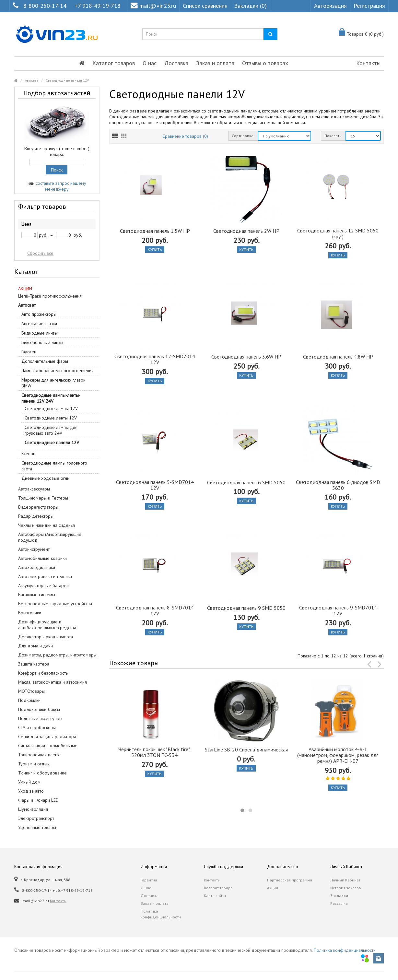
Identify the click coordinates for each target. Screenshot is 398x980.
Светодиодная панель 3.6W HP (246, 357)
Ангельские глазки (39, 324)
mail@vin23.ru (153, 6)
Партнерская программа (290, 880)
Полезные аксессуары (40, 718)
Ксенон (28, 454)
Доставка (176, 63)
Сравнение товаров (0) (185, 136)
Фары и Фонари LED (38, 800)
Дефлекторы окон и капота (46, 637)
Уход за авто (31, 791)
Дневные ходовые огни (45, 478)
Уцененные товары (37, 827)
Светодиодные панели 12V (67, 80)
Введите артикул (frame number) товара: (57, 151)
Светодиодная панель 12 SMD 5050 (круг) (338, 233)
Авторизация (330, 6)
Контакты (368, 63)
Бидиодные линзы (40, 333)
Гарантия (149, 880)
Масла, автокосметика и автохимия (53, 682)
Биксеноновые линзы (42, 342)
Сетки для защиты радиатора (47, 737)
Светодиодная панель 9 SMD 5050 (246, 608)
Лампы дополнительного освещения (58, 371)
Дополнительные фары (45, 361)
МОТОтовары (31, 691)
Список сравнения (205, 6)
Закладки (339, 896)
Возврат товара (218, 888)
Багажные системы (37, 595)
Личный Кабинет (345, 880)
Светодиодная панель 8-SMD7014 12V (155, 610)
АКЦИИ (25, 289)
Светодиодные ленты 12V (51, 418)
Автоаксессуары (34, 489)
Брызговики (30, 613)
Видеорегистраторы (38, 507)
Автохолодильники (37, 567)
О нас (150, 63)
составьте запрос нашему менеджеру (61, 186)
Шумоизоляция (33, 809)
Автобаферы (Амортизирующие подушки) (50, 537)
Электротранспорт (36, 818)
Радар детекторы (36, 516)
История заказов (346, 888)
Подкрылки (29, 700)
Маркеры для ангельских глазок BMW (53, 383)
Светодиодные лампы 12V (51, 408)
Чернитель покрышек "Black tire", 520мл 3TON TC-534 (154, 752)
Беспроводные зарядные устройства (55, 604)
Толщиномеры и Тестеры (43, 498)
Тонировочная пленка (40, 755)
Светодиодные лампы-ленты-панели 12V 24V (51, 398)
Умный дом (29, 782)
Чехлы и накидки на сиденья (47, 525)
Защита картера (34, 664)
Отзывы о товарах (265, 63)
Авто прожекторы (39, 314)
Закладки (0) (251, 6)
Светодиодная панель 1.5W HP (155, 231)
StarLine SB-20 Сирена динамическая (246, 750)
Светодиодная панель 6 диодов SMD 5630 (338, 485)
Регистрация (369, 6)
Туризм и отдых (34, 764)
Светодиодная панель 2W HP (246, 231)
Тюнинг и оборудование (42, 773)
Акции (273, 888)
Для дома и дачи (35, 646)
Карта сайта (215, 896)
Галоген (29, 352)
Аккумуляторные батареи (43, 585)
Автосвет (32, 80)
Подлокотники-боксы (39, 709)
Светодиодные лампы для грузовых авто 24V (51, 430)
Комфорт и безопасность (43, 673)
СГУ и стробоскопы (37, 727)
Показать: (333, 136)
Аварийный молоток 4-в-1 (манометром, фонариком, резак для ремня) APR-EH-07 (338, 755)
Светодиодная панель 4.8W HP (338, 357)
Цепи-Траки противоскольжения (50, 296)
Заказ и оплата (215, 63)
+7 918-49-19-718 (98, 6)
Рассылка (339, 903)
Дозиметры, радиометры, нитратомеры (57, 655)
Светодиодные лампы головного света (54, 466)
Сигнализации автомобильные (48, 746)
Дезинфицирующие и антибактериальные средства (47, 625)
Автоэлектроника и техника (45, 576)
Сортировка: (243, 136)
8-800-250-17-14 (45, 6)
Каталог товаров (114, 63)
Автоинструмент (34, 549)
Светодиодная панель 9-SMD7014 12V (338, 610)
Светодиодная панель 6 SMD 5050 (246, 482)
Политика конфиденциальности (161, 914)
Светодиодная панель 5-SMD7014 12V (155, 485)
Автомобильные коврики (42, 558)
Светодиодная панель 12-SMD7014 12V (155, 359)
